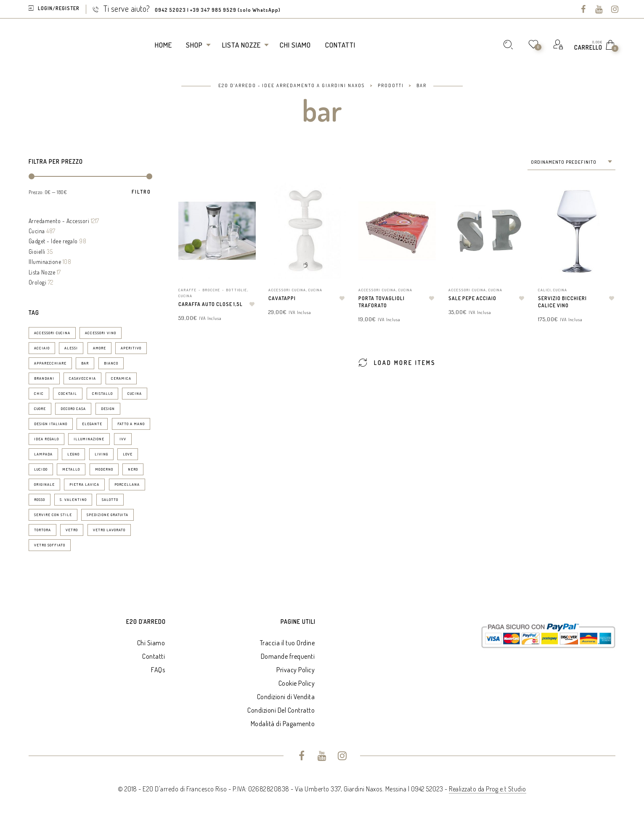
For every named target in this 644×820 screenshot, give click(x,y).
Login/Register (59, 8)
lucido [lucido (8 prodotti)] (41, 469)
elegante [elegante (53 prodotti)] (92, 424)
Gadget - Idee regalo (53, 241)
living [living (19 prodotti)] (101, 454)
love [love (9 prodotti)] (128, 454)
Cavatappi (282, 298)
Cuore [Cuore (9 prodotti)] (40, 409)
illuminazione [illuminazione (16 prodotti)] (89, 439)
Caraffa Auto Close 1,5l (211, 304)
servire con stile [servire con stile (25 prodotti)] (53, 515)
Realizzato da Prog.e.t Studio (488, 789)
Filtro (141, 192)
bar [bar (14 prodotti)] (85, 363)
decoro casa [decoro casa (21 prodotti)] (73, 409)
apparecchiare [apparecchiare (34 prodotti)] (50, 363)
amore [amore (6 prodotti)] (99, 348)
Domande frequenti (288, 656)
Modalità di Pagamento (283, 724)
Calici (545, 290)
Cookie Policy (297, 683)
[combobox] (571, 162)
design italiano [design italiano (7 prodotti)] (51, 424)
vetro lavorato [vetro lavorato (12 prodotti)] (109, 530)
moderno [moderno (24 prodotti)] (104, 469)
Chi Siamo (151, 643)
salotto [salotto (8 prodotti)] (110, 499)
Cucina (37, 231)
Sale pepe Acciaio (472, 298)
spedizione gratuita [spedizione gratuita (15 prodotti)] (107, 515)
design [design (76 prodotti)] (108, 409)
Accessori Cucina (287, 290)
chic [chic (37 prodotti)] (39, 393)
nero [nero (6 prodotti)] (133, 469)
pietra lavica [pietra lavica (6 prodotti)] (84, 484)
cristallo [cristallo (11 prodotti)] (102, 393)
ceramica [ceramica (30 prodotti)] (121, 378)
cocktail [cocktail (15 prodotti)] (68, 393)
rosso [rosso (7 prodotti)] (40, 499)
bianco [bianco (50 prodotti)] (111, 363)
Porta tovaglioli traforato (382, 302)
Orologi (38, 282)
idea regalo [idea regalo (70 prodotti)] (46, 439)
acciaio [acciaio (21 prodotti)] (42, 348)
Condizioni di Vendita (286, 697)
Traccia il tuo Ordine (288, 643)
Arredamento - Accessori (59, 221)
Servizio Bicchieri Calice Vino (562, 302)
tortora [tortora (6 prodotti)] (42, 530)
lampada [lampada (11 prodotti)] (43, 454)
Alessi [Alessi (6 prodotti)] (71, 348)
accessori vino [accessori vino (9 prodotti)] (101, 333)
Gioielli (37, 252)
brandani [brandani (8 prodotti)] (44, 378)
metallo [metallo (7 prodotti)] (71, 469)
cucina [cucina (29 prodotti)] (135, 393)
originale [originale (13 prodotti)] (44, 484)
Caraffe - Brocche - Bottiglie (213, 290)
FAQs (158, 670)
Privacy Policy (295, 670)
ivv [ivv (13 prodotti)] (123, 439)
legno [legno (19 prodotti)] (73, 454)
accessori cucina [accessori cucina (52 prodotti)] (52, 333)
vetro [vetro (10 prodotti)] (72, 530)
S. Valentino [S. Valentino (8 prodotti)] (73, 499)
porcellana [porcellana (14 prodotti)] (127, 484)
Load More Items (397, 362)
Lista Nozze (42, 272)
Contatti (154, 656)
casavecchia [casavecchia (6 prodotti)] (82, 378)
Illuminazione (45, 262)
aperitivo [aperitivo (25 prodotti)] (131, 348)
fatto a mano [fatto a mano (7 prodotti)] (131, 424)
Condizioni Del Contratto (281, 710)
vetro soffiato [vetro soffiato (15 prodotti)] (50, 545)
